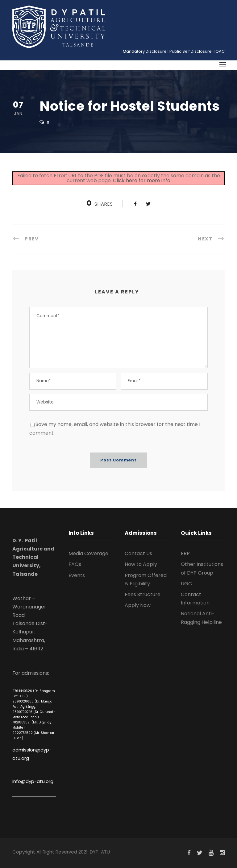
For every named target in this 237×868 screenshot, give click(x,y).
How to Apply (141, 564)
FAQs (75, 564)
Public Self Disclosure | (191, 51)
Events (77, 575)
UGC (186, 584)
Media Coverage (88, 553)
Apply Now (138, 605)
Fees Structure (143, 594)
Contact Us (138, 553)
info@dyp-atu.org (33, 781)
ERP (185, 553)
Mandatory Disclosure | (146, 51)
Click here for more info (142, 180)
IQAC (220, 51)
